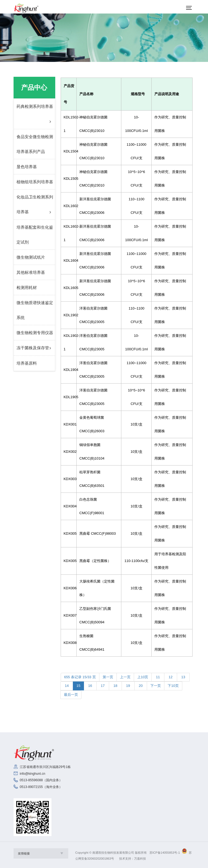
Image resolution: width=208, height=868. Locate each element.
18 (115, 686)
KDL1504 (69, 151)
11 (158, 677)
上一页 (125, 677)
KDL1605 (69, 288)
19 (128, 686)
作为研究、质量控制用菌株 (170, 124)
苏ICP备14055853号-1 (165, 853)
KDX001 (69, 424)
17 (103, 686)
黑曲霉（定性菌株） (95, 561)
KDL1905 (69, 397)
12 (171, 677)
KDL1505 (69, 179)
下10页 (173, 686)
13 (183, 677)
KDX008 (69, 643)
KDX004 (69, 506)
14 (67, 686)
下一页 (156, 686)
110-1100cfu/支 (136, 561)
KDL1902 (69, 315)
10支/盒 (136, 424)
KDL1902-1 (69, 342)
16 (90, 686)
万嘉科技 (140, 859)
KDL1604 (69, 260)
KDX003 (69, 479)
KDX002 (69, 452)
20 (141, 686)
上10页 (143, 677)
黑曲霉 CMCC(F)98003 (97, 533)
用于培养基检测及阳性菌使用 (170, 561)
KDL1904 (69, 370)
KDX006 (69, 588)
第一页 (108, 677)
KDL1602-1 (69, 233)
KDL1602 (69, 206)
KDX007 (69, 615)
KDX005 (69, 533)
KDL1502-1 (69, 124)
